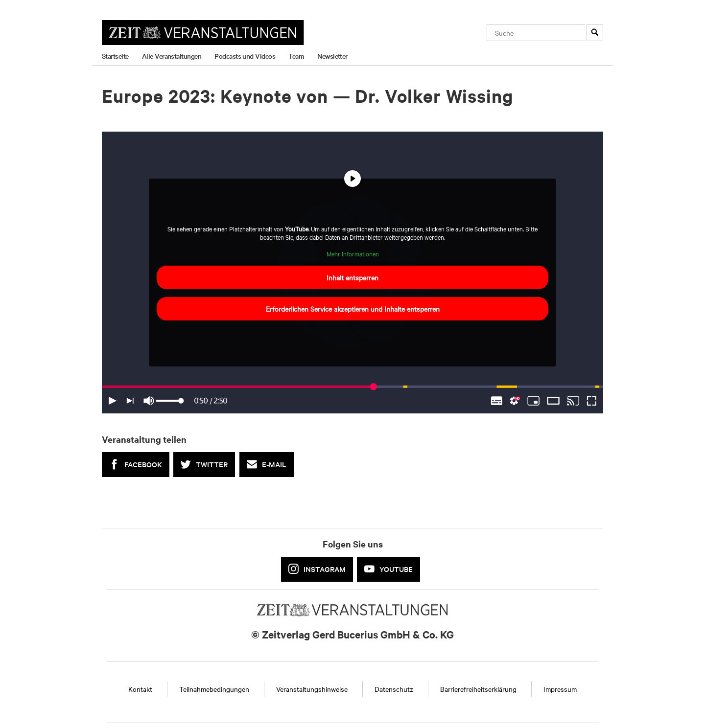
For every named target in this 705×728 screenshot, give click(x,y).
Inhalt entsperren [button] (352, 278)
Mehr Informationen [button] (353, 254)
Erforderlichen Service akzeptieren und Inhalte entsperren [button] (353, 309)
